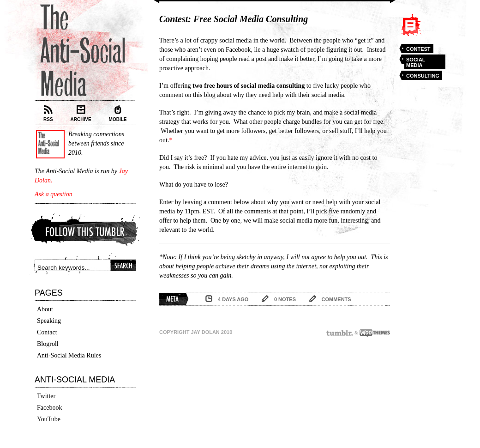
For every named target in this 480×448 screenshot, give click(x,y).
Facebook (49, 408)
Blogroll (48, 344)
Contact (47, 332)
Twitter (46, 396)
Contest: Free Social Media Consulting (234, 19)
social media (416, 62)
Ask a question (54, 194)
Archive (81, 114)
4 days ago (233, 299)
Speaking (49, 321)
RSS (48, 114)
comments (336, 299)
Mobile (118, 114)
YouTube (49, 419)
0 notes (285, 299)
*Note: (168, 257)
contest (418, 49)
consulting (423, 76)
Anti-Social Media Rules (69, 355)
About (45, 309)
